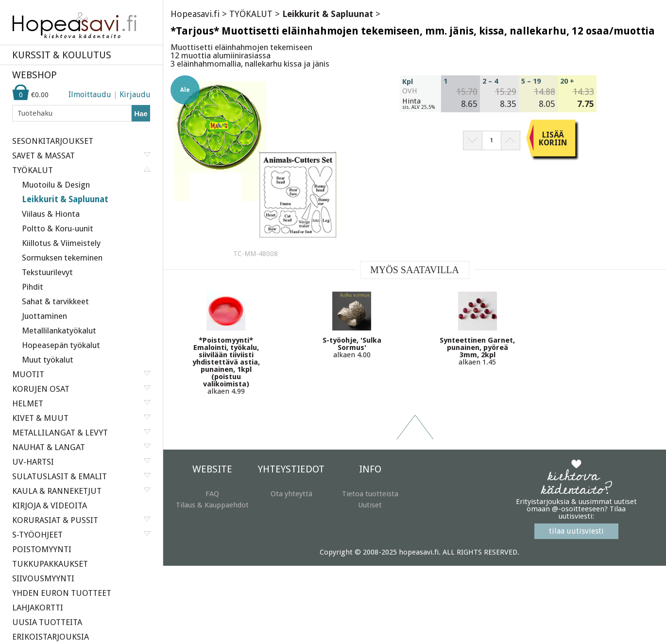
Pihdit (33, 287)
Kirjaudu (135, 95)
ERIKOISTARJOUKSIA (51, 637)
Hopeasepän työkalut (61, 345)
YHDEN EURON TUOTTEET (62, 593)
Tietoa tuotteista (370, 494)
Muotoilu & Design (56, 185)
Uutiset (370, 505)
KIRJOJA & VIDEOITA (50, 505)
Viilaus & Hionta (51, 214)
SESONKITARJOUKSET (53, 141)
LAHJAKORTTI (38, 608)
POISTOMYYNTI (42, 549)
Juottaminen (44, 316)
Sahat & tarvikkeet (55, 301)
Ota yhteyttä (291, 494)
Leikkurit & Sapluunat (65, 199)
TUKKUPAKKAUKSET (50, 564)
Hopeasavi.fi (195, 14)
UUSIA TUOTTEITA (47, 622)
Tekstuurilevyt (47, 272)
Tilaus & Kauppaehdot (212, 505)
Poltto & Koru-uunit (58, 228)
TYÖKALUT (251, 14)
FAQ (212, 494)
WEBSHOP (34, 75)
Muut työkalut (48, 360)
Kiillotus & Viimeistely (61, 243)
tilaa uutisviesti (576, 531)
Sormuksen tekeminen (62, 258)
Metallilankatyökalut (59, 331)
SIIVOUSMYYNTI (43, 578)
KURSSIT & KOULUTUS (62, 55)
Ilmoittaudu (90, 95)
